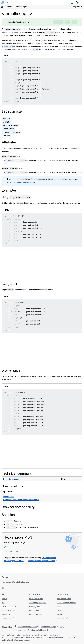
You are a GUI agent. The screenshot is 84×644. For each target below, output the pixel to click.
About (4, 599)
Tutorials (60, 610)
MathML (25, 29)
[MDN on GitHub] (3, 588)
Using (16, 197)
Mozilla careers (8, 607)
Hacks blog (61, 618)
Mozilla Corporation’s (14, 635)
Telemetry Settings (48, 627)
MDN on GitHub (36, 614)
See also (6, 136)
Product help (7, 618)
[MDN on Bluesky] (7, 588)
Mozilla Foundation (50, 635)
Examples (7, 122)
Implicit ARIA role (11, 479)
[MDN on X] (11, 588)
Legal (62, 627)
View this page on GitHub (14, 561)
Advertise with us (9, 610)
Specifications (8, 129)
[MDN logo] (6, 578)
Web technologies (64, 599)
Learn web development (66, 603)
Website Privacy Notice (28, 627)
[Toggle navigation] (81, 2)
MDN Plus (6, 614)
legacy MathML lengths (26, 182)
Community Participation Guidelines (32, 630)
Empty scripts (10, 284)
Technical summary (11, 125)
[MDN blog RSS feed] (19, 588)
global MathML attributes (40, 149)
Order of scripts (11, 371)
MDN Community (36, 599)
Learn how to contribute (13, 551)
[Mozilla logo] (9, 627)
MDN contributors (49, 558)
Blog (4, 603)
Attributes (7, 118)
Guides (59, 607)
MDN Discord (35, 610)
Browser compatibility (11, 132)
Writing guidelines (36, 607)
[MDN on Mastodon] (15, 588)
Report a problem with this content (41, 561)
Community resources (38, 603)
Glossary (60, 614)
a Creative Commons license (18, 640)
